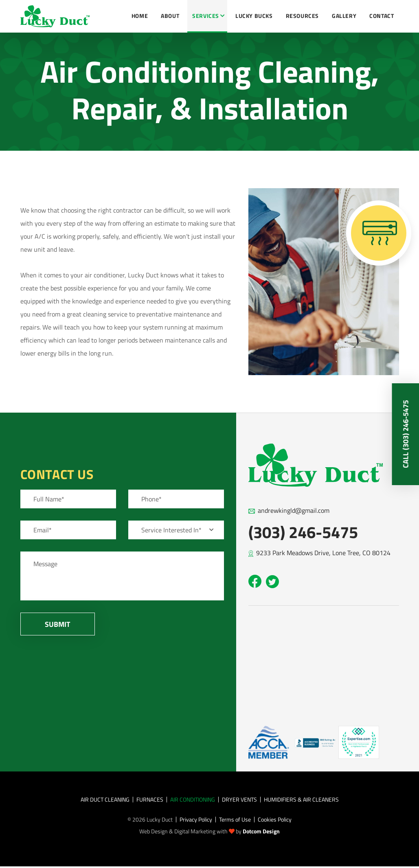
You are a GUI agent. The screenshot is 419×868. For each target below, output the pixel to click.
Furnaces (150, 799)
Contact (382, 16)
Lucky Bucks (254, 16)
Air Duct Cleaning (105, 799)
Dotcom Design (261, 831)
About (170, 16)
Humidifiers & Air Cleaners (301, 799)
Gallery (344, 16)
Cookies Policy (275, 819)
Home (140, 16)
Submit (57, 624)
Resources (302, 16)
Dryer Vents (239, 799)
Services (206, 16)
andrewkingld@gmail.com (294, 510)
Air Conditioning (193, 799)
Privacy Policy (196, 819)
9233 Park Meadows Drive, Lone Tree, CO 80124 (323, 553)
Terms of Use (235, 819)
